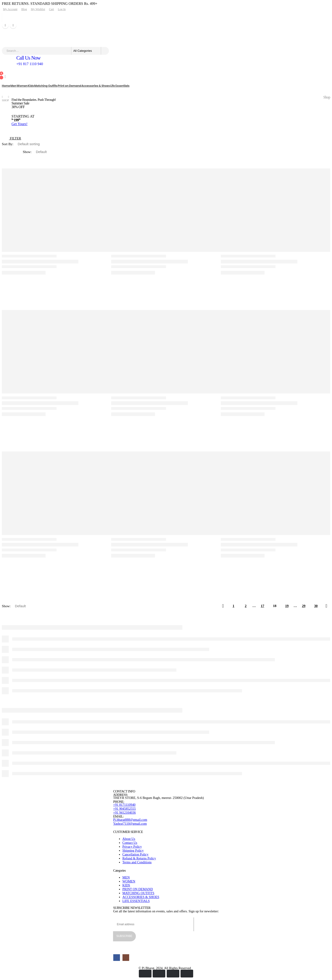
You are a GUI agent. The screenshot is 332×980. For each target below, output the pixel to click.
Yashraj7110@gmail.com (130, 824)
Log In (62, 9)
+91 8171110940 (124, 805)
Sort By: (8, 144)
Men (13, 86)
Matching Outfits (46, 86)
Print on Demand (69, 86)
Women (22, 86)
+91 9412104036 (125, 812)
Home (6, 86)
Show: (28, 152)
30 (316, 606)
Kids (31, 86)
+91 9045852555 (125, 809)
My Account (10, 9)
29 (304, 606)
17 (263, 606)
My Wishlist (38, 9)
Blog (24, 9)
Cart (52, 9)
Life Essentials (120, 86)
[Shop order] (34, 144)
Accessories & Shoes (96, 86)
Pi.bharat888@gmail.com (130, 820)
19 (287, 606)
